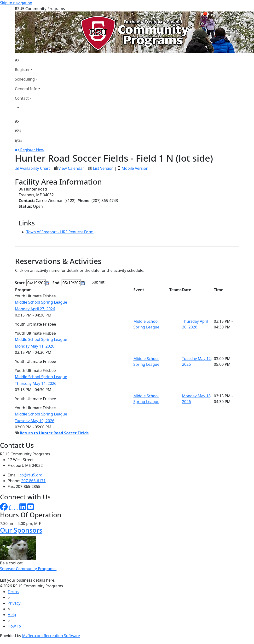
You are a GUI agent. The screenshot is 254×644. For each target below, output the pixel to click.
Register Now (32, 150)
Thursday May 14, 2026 (36, 383)
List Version (103, 168)
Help (12, 615)
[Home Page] (28, 60)
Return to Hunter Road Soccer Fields (54, 433)
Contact (22, 98)
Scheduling (25, 79)
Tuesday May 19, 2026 (35, 421)
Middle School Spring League (41, 302)
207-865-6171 (34, 481)
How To (14, 626)
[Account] (28, 108)
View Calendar (71, 168)
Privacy (14, 603)
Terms (13, 592)
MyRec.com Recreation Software (51, 636)
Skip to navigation (16, 3)
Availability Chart (32, 168)
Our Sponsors (21, 530)
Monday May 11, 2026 (35, 346)
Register (22, 70)
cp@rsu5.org (31, 475)
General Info (26, 89)
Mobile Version (135, 168)
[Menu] (18, 140)
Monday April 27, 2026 (35, 309)
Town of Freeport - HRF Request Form (60, 232)
